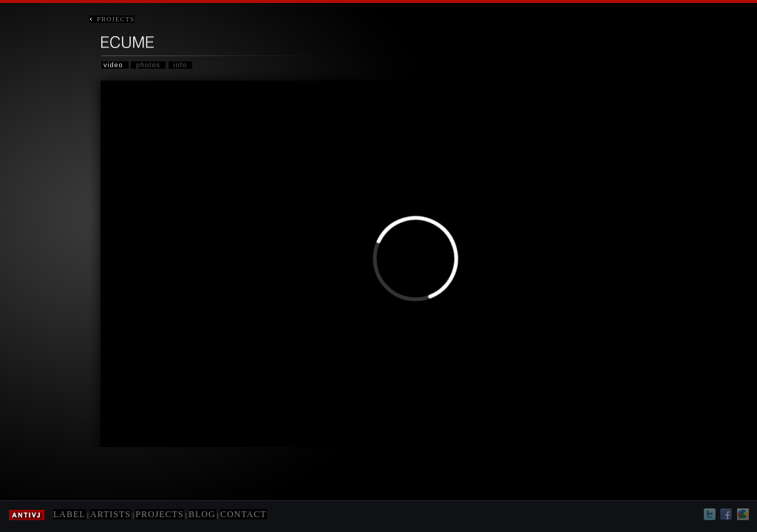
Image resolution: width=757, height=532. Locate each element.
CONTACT (244, 514)
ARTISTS (111, 514)
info (181, 65)
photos (148, 65)
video (113, 65)
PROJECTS (112, 19)
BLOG (202, 514)
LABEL (69, 514)
